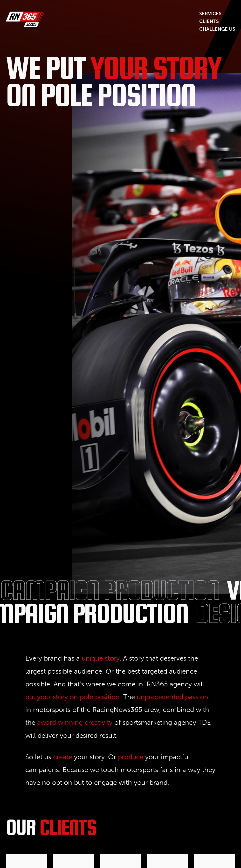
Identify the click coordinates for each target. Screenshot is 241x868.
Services (210, 14)
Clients (209, 21)
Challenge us (217, 29)
